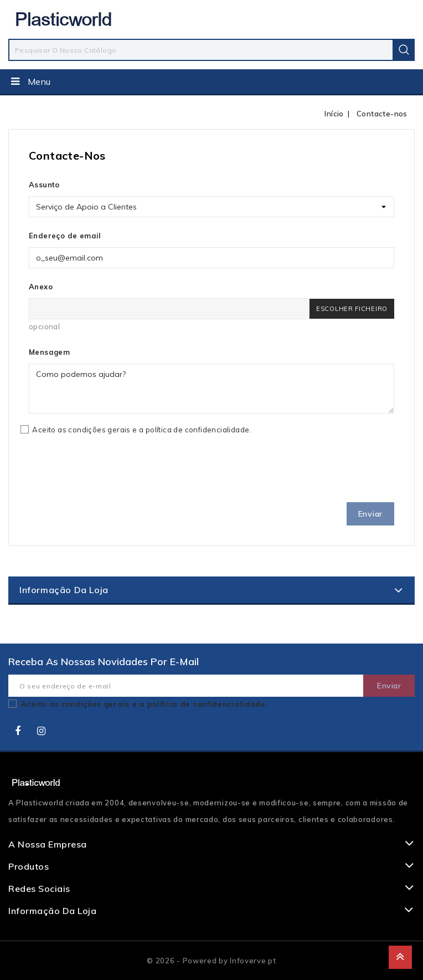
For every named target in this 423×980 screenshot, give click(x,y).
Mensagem (49, 352)
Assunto (44, 185)
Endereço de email (65, 236)
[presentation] (113, 472)
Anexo (41, 287)
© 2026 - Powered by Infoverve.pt (211, 961)
